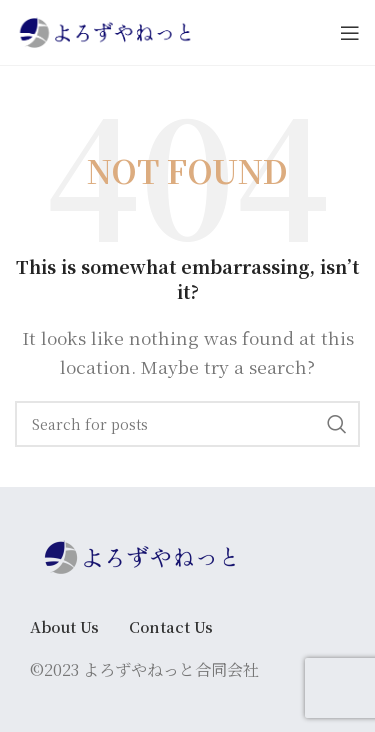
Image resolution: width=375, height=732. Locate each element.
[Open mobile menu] (350, 33)
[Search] (187, 424)
